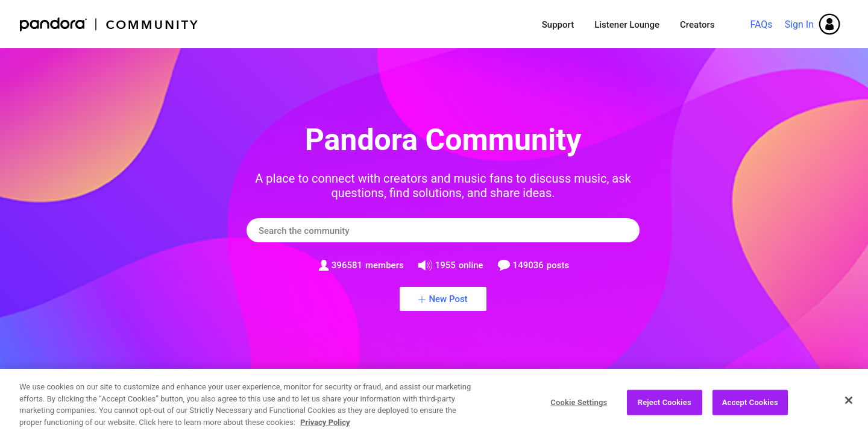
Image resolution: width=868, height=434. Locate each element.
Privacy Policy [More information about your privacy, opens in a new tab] (325, 428)
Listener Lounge (627, 25)
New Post (448, 299)
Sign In (799, 24)
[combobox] (443, 230)
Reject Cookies (665, 408)
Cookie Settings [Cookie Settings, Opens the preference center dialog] (579, 408)
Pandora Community (109, 24)
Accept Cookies (750, 408)
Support (558, 25)
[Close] (849, 406)
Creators (697, 25)
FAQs (761, 24)
